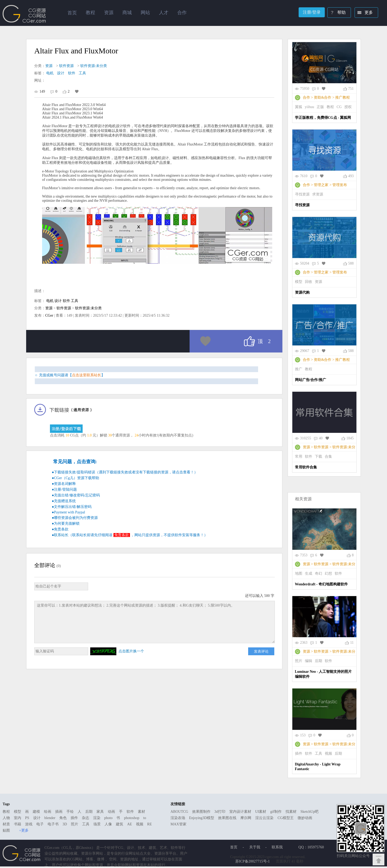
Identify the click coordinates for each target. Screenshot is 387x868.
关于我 (255, 847)
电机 (50, 73)
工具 (82, 73)
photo (109, 818)
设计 (61, 73)
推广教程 (343, 97)
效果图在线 (227, 818)
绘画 (48, 812)
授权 (348, 107)
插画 (59, 812)
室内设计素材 (240, 812)
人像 (108, 824)
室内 (18, 818)
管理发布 (340, 185)
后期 (318, 661)
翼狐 (299, 107)
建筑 (119, 824)
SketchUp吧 (309, 812)
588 (351, 263)
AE (130, 824)
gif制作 (276, 812)
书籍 (18, 824)
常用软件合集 (306, 467)
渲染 (97, 818)
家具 (100, 812)
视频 (328, 754)
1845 (350, 438)
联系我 (277, 847)
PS (27, 818)
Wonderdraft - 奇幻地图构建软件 (321, 584)
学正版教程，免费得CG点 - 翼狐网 (323, 118)
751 (351, 89)
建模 (36, 812)
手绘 (70, 812)
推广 (299, 369)
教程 (330, 107)
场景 (97, 824)
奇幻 (318, 573)
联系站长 (61, 535)
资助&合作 (323, 97)
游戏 (29, 824)
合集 (328, 457)
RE (150, 824)
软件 (72, 73)
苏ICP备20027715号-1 (252, 861)
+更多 (24, 830)
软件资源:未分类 (94, 66)
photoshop (132, 818)
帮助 (337, 13)
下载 (318, 457)
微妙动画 (305, 818)
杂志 (86, 818)
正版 (320, 107)
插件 (299, 754)
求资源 (318, 194)
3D (65, 824)
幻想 (328, 573)
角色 (63, 818)
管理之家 (321, 185)
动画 (111, 812)
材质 (6, 824)
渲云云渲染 (264, 818)
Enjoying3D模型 (202, 818)
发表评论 (261, 651)
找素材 (291, 812)
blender (50, 818)
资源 (49, 66)
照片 (299, 661)
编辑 (309, 661)
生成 (309, 573)
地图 (299, 573)
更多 (364, 13)
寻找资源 (302, 194)
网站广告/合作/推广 (311, 380)
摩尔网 (246, 818)
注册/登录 (312, 12)
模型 (299, 282)
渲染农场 (178, 818)
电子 (40, 824)
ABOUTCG (179, 812)
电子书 (53, 824)
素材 (141, 812)
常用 (299, 457)
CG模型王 (285, 818)
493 (351, 176)
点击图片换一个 (131, 651)
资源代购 (302, 292)
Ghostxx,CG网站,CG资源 (24, 14)
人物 (6, 818)
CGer (49, 315)
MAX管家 (178, 824)
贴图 (6, 830)
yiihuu (310, 107)
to (145, 818)
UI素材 (261, 812)
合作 (306, 97)
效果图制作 (201, 812)
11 (352, 643)
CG (339, 107)
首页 (72, 13)
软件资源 (66, 66)
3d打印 (220, 812)
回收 (309, 282)
